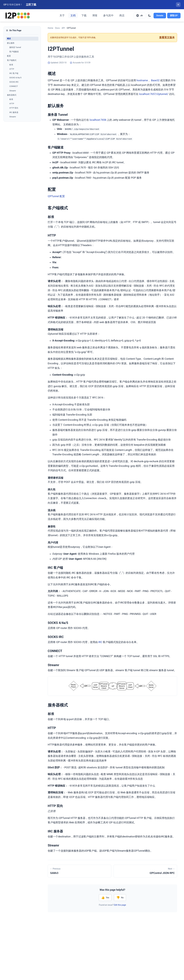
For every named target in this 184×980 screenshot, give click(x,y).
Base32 (155, 80)
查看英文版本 (167, 37)
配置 (9, 56)
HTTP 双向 (14, 108)
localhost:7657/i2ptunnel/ (154, 94)
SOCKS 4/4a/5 (15, 78)
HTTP (12, 69)
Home (50, 28)
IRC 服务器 (14, 112)
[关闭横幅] (178, 5)
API (63, 28)
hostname (142, 80)
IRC (100, 642)
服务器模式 (12, 95)
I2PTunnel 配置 (56, 196)
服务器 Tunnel (15, 47)
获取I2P (174, 16)
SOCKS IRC (14, 82)
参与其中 (108, 16)
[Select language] (140, 16)
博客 (95, 16)
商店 (122, 16)
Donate (160, 16)
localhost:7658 (98, 120)
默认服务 (11, 43)
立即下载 (31, 5)
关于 (62, 16)
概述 (9, 39)
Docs (57, 28)
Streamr (13, 91)
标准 (11, 65)
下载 (84, 16)
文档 (73, 16)
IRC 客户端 (14, 73)
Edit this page (120, 905)
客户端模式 (12, 60)
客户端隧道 (14, 52)
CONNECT (14, 86)
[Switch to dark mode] (149, 16)
